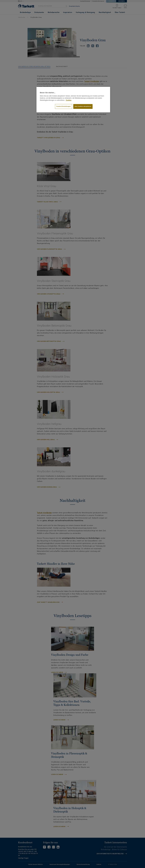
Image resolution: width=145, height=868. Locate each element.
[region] (73, 100)
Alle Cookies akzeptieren (83, 106)
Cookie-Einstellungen (64, 106)
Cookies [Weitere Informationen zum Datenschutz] (69, 100)
